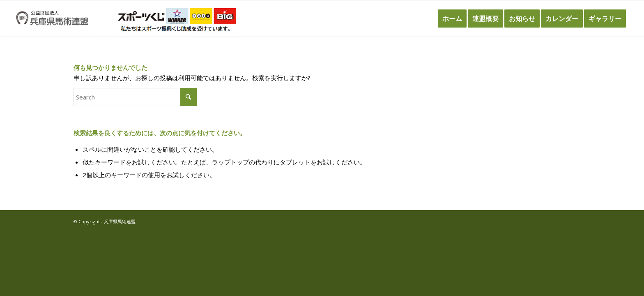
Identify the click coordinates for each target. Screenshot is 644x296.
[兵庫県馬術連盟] (52, 18)
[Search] (135, 97)
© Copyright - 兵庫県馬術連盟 (105, 221)
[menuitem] (452, 18)
